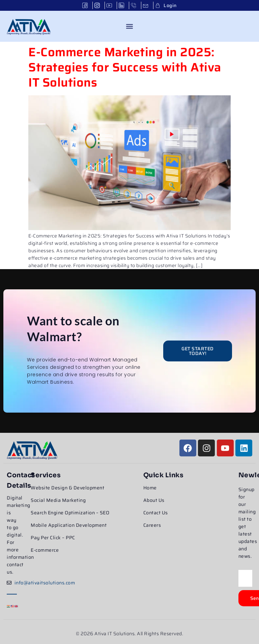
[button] (129, 26)
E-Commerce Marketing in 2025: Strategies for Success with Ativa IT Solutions (125, 67)
